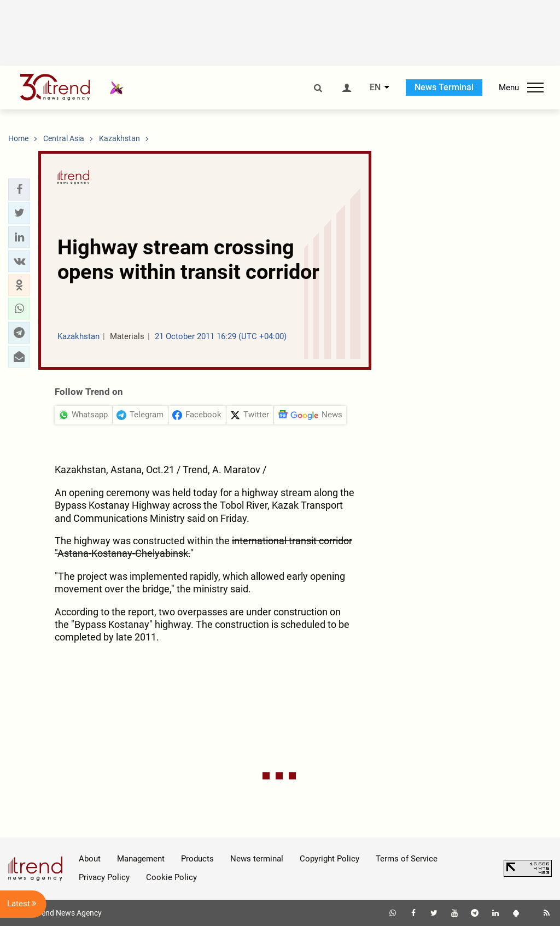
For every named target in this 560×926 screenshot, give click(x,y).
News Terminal (444, 87)
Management (141, 859)
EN (375, 88)
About (90, 859)
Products (197, 859)
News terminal (257, 859)
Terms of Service (407, 859)
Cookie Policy (171, 877)
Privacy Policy (104, 877)
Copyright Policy (329, 859)
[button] (19, 189)
